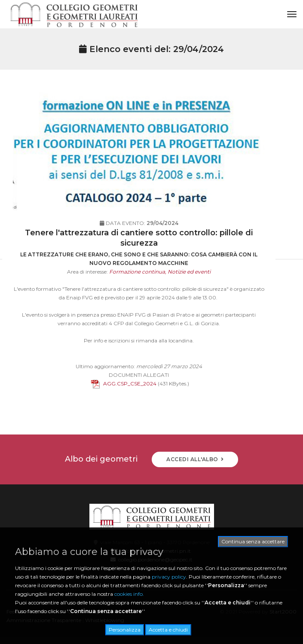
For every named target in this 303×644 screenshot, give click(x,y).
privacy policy (169, 577)
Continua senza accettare (253, 541)
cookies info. (129, 594)
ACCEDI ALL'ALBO (195, 459)
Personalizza (125, 630)
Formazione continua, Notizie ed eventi (160, 287)
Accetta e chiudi (168, 630)
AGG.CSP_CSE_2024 (124, 399)
